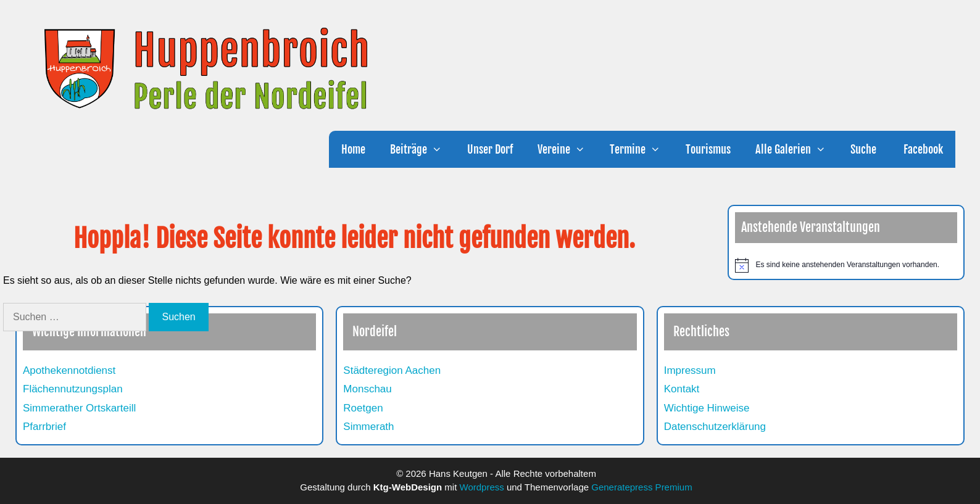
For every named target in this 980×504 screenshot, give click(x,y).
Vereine (567, 149)
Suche (863, 149)
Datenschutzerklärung (715, 427)
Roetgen (363, 408)
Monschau (367, 389)
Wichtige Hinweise (707, 408)
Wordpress (482, 487)
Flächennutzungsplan (73, 389)
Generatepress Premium (642, 487)
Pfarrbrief (44, 427)
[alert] (846, 265)
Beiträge (422, 149)
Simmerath (368, 427)
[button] (441, 149)
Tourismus (708, 149)
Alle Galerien (797, 149)
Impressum (690, 370)
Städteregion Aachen (392, 370)
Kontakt (682, 389)
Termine (641, 149)
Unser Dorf (490, 149)
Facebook (922, 149)
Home (353, 149)
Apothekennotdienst (69, 370)
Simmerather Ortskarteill (79, 408)
